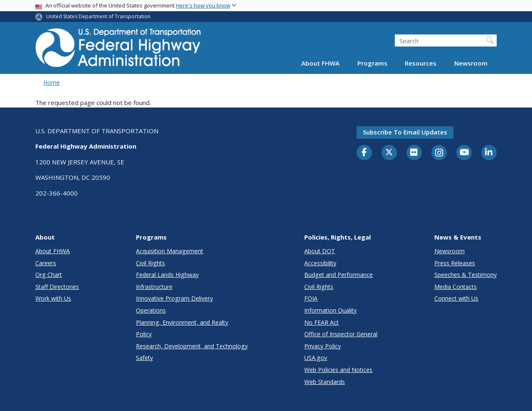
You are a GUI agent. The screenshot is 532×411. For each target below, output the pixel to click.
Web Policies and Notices (338, 370)
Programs (372, 63)
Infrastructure (154, 287)
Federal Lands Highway (167, 275)
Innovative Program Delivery (174, 298)
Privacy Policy (323, 346)
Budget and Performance (339, 275)
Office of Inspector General (341, 334)
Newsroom (471, 63)
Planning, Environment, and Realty (182, 322)
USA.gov (316, 358)
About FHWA (320, 63)
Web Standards (325, 382)
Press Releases (455, 263)
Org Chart (49, 275)
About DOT (320, 251)
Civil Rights (150, 263)
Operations (151, 310)
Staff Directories (57, 287)
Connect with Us (456, 298)
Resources (421, 63)
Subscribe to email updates (405, 132)
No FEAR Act (321, 322)
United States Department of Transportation (98, 16)
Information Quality (330, 310)
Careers (46, 263)
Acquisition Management (170, 251)
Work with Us (53, 298)
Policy (144, 334)
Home (52, 82)
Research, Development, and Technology (192, 346)
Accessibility (320, 263)
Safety (144, 358)
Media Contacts (456, 287)
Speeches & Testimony (465, 275)
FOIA (311, 298)
